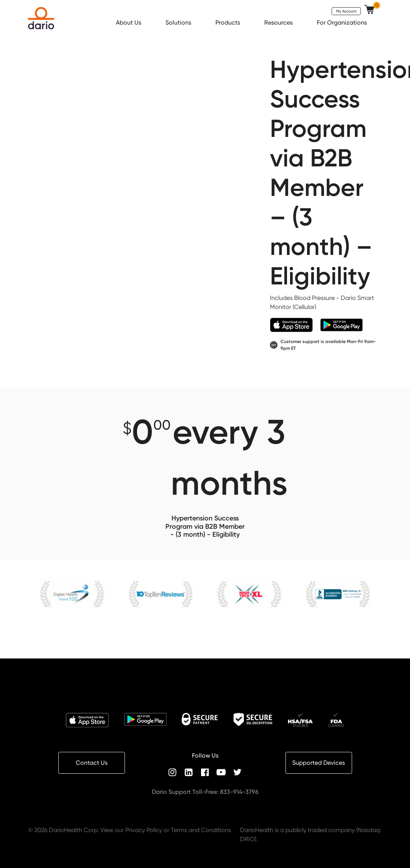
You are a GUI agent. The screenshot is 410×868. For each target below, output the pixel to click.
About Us (129, 23)
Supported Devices (319, 763)
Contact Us (92, 763)
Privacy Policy (144, 830)
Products (228, 23)
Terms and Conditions (201, 830)
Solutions (179, 23)
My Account (346, 11)
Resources (279, 23)
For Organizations (343, 23)
